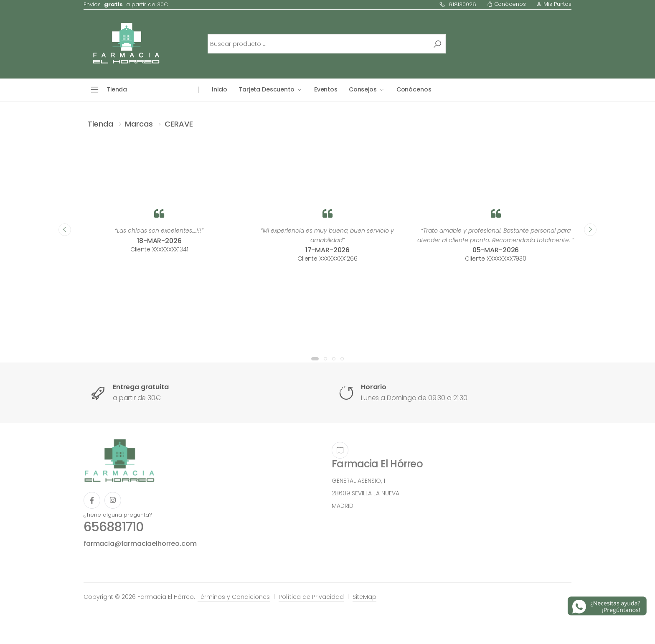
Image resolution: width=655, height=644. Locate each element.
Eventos (326, 89)
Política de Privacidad (311, 597)
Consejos (363, 89)
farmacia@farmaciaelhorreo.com (140, 544)
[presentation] (65, 230)
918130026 (458, 4)
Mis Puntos (554, 4)
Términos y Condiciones (234, 597)
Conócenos (506, 4)
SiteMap (364, 597)
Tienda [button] (117, 89)
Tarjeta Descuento (267, 89)
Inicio (220, 89)
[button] (315, 359)
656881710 (113, 527)
